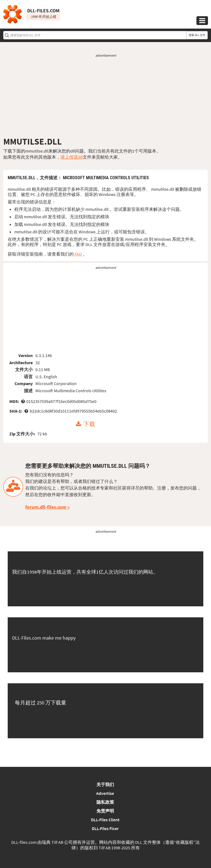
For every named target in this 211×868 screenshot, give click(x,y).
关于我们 (105, 784)
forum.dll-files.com (46, 507)
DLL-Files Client (105, 820)
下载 (89, 424)
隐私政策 (105, 802)
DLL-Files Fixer (105, 828)
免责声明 (105, 811)
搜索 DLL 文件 (197, 35)
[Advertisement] (105, 97)
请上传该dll (72, 157)
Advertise (105, 793)
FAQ (78, 254)
